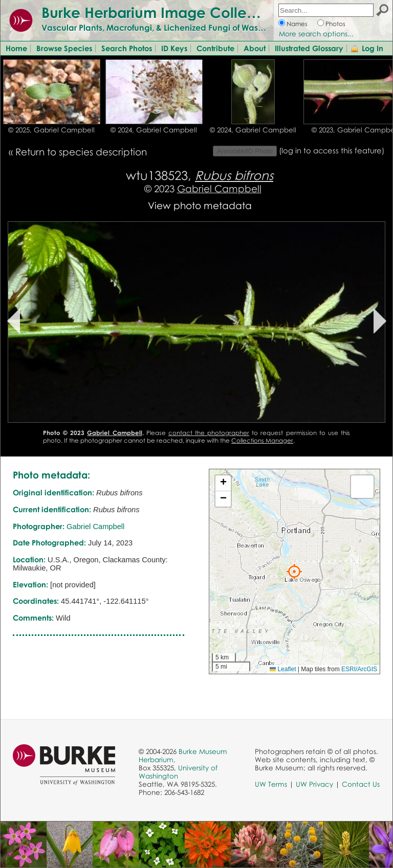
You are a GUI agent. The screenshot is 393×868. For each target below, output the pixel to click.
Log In (373, 48)
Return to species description (81, 152)
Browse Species (64, 48)
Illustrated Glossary (309, 48)
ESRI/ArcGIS (359, 669)
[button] (294, 572)
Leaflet (283, 669)
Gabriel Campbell (219, 188)
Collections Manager (262, 440)
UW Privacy (314, 784)
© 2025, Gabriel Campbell (51, 130)
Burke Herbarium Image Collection (161, 12)
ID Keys (174, 48)
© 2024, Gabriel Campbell (154, 130)
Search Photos (127, 48)
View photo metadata (200, 205)
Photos (335, 24)
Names (297, 24)
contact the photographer (209, 433)
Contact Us (361, 784)
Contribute (215, 48)
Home (16, 48)
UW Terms (271, 784)
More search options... (316, 34)
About (255, 48)
